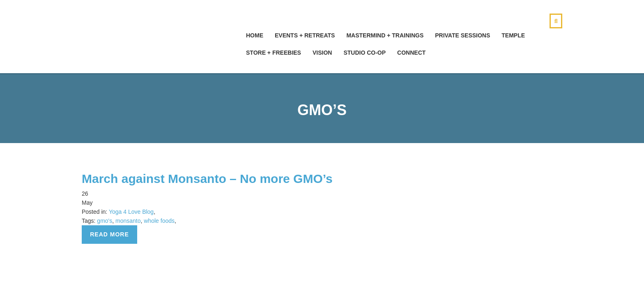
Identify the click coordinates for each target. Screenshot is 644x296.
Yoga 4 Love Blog (131, 212)
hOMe (255, 35)
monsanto (128, 221)
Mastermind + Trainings (385, 35)
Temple (513, 35)
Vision (322, 53)
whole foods (159, 221)
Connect (411, 53)
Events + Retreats (305, 35)
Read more (109, 234)
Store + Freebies (274, 53)
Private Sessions (462, 35)
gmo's (105, 221)
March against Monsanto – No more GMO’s (207, 179)
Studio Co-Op (365, 53)
